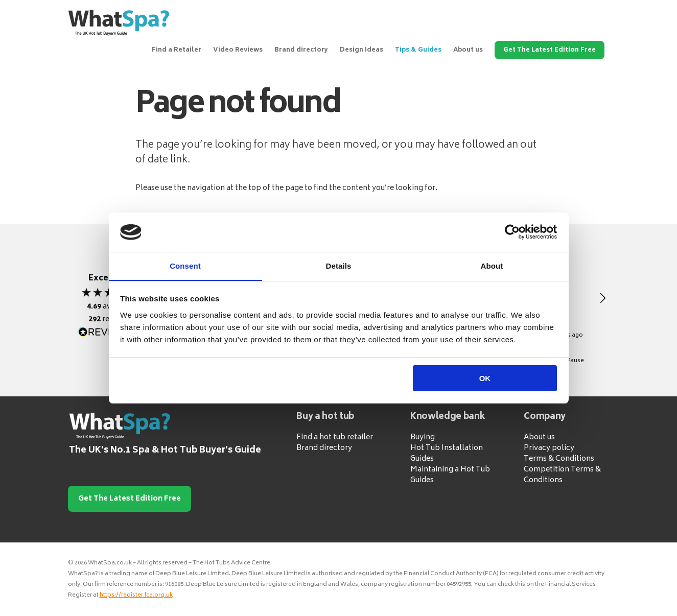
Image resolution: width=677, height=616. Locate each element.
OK (485, 379)
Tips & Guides (418, 50)
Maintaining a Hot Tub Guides (450, 475)
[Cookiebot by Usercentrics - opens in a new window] (512, 232)
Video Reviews (238, 50)
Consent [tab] (185, 265)
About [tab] (492, 265)
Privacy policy (549, 448)
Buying (423, 437)
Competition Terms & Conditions (562, 475)
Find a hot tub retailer (335, 437)
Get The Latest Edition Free (550, 50)
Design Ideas (361, 50)
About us (468, 50)
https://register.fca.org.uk (136, 595)
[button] (602, 298)
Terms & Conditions (559, 459)
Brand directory (301, 50)
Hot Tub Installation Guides (447, 454)
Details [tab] (339, 265)
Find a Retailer (177, 50)
